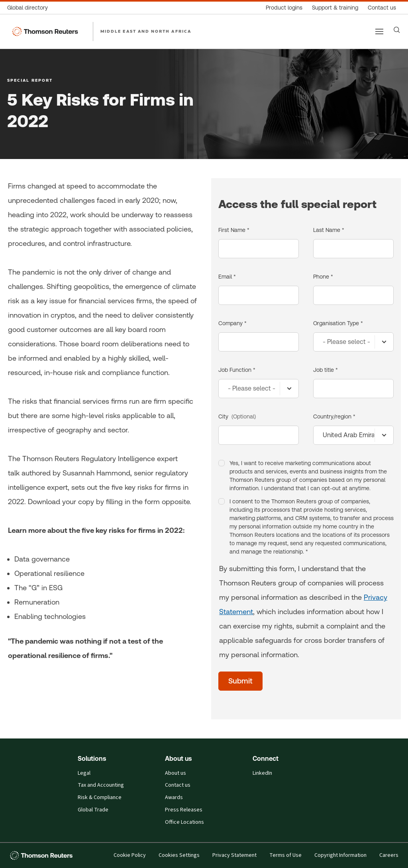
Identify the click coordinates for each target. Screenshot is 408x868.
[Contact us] (382, 8)
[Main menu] (379, 31)
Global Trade (93, 810)
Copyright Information (340, 855)
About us (176, 773)
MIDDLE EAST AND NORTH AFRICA (146, 31)
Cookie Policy (130, 855)
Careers (389, 855)
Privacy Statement (234, 855)
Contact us (178, 785)
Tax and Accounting (101, 785)
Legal (84, 773)
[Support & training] (335, 8)
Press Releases (184, 810)
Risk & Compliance (100, 797)
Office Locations (184, 822)
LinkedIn (262, 773)
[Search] (397, 30)
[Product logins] (284, 8)
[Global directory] (30, 8)
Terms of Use (285, 855)
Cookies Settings (179, 855)
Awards (174, 797)
